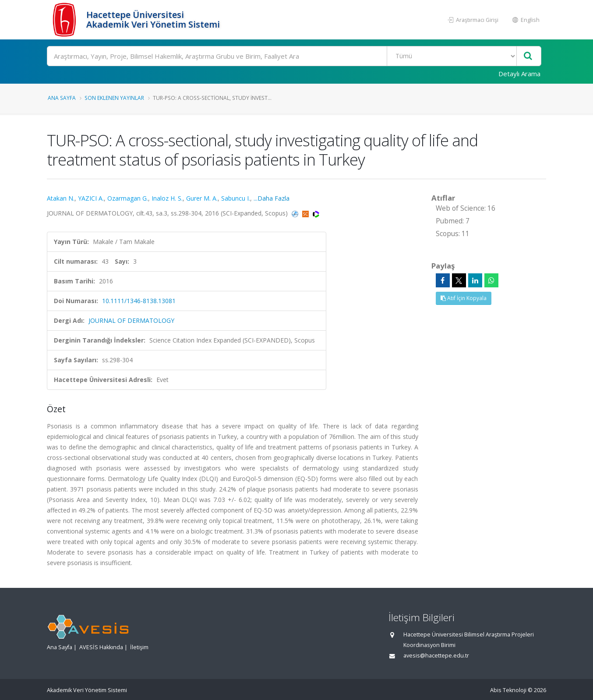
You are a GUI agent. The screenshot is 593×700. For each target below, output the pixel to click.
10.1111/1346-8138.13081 (139, 301)
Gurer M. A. (202, 198)
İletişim (139, 647)
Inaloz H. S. (167, 198)
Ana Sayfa (62, 98)
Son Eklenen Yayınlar (114, 98)
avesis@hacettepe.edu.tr (436, 656)
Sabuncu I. (236, 198)
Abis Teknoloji (508, 690)
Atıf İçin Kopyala (464, 298)
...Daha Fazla (272, 198)
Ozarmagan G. (128, 198)
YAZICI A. (91, 198)
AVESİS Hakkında (101, 647)
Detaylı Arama (519, 74)
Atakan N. (61, 198)
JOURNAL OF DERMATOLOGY (131, 320)
